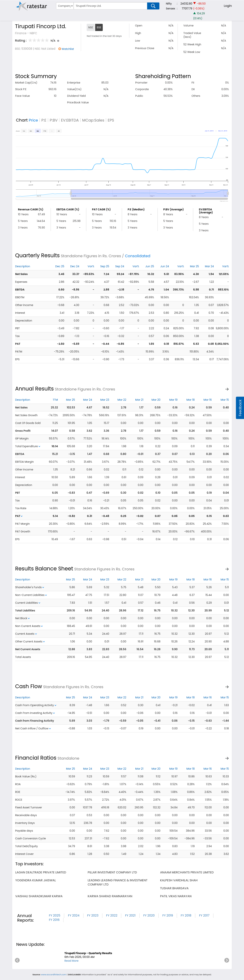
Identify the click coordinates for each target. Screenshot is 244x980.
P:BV (54, 120)
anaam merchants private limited (187, 872)
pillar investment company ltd (112, 872)
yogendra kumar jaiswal (36, 880)
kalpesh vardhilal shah (179, 880)
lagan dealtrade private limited (41, 872)
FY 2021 (130, 915)
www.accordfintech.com (54, 975)
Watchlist (68, 49)
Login (228, 6)
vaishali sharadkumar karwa (39, 896)
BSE (99, 27)
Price (33, 120)
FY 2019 (168, 915)
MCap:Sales (93, 120)
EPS (111, 120)
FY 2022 (112, 915)
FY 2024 (74, 915)
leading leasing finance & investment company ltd (118, 882)
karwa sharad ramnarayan (110, 896)
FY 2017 (204, 915)
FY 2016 (54, 920)
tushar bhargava (174, 888)
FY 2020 (149, 915)
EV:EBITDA (70, 120)
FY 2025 (55, 915)
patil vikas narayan (176, 896)
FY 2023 (93, 915)
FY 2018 (186, 915)
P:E (44, 120)
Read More (71, 961)
